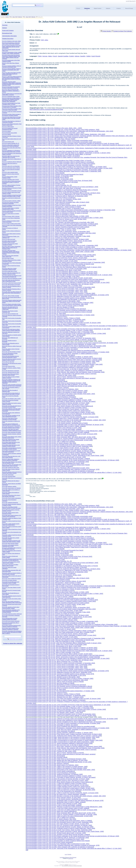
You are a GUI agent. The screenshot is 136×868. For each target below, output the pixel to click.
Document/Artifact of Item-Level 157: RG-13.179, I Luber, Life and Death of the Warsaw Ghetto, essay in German (61, 374)
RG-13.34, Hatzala (6, 131)
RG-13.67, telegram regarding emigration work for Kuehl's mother (12, 211)
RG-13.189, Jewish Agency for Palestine (11, 488)
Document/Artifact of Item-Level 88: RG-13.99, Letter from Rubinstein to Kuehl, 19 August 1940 (55, 265)
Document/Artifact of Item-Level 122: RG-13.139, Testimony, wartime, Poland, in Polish (53, 318)
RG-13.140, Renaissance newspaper (11, 371)
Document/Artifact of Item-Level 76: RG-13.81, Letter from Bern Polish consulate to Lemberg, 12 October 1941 (60, 247)
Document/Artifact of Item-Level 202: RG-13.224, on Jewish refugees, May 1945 (51, 443)
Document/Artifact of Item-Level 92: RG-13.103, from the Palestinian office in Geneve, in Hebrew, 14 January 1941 (61, 272)
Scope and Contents (8, 30)
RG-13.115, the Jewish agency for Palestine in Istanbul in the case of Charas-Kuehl (10, 308)
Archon (7, 17)
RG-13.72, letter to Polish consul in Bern (11, 224)
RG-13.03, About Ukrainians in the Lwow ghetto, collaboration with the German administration (12, 47)
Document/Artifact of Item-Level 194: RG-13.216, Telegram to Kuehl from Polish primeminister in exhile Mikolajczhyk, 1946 (64, 431)
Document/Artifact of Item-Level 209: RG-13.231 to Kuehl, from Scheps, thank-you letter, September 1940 (59, 454)
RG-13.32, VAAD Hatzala (8, 127)
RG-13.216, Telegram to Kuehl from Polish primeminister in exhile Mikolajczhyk (12, 560)
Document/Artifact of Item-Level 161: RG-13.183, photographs (45, 380)
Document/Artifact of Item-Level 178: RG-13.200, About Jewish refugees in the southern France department (59, 406)
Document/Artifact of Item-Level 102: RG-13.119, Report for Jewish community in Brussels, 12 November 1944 (60, 287)
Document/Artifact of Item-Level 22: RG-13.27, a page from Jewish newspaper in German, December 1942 (59, 165)
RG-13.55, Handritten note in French (11, 179)
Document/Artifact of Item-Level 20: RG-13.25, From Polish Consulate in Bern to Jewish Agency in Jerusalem (60, 162)
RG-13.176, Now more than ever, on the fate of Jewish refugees (11, 457)
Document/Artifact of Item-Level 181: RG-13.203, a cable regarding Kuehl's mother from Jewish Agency (58, 411)
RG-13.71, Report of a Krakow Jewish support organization (11, 221)
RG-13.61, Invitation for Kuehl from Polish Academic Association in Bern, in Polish (12, 196)
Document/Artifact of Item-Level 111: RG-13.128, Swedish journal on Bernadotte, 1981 (53, 301)
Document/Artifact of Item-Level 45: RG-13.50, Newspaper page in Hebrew (49, 201)
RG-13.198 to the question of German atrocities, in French (11, 510)
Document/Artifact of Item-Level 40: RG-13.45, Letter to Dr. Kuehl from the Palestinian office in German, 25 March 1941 (63, 193)
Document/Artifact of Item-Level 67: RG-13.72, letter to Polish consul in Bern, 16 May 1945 (54, 235)
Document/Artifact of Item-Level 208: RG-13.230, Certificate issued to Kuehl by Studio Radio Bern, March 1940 (60, 452)
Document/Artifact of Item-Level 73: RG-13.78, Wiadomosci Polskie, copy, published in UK (54, 242)
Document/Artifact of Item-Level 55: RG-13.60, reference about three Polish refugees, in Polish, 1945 (57, 216)
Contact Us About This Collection (123, 31)
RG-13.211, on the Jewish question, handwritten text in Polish (10, 546)
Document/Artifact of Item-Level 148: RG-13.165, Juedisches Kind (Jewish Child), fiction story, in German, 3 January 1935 (64, 360)
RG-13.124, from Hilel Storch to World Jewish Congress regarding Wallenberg (11, 330)
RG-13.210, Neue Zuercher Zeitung (10, 543)
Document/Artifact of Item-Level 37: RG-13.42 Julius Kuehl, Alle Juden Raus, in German (53, 188)
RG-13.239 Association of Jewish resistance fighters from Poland (10, 619)
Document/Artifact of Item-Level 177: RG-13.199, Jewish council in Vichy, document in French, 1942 (57, 405)
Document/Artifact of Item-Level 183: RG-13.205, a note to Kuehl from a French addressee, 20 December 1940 (60, 414)
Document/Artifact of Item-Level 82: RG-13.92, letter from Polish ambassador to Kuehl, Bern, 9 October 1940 (60, 256)
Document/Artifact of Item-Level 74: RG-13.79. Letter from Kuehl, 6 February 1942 (51, 244)
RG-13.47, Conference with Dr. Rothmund (12, 162)
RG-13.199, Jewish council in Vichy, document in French (10, 513)
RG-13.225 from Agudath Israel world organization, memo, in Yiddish (11, 582)
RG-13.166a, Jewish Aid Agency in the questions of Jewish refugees (11, 443)
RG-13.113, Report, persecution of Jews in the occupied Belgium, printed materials (12, 305)
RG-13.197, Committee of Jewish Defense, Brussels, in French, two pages (11, 508)
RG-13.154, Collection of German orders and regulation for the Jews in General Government (11, 410)
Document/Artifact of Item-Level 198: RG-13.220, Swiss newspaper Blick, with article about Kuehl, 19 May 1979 (60, 437)
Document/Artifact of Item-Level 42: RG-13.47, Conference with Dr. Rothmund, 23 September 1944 (57, 196)
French (55, 56)
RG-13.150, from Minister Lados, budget (11, 399)
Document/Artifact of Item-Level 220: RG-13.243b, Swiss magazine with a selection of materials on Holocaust (60, 471)
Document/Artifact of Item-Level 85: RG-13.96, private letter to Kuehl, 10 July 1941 (52, 261)
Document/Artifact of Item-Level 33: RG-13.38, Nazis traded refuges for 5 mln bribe (52, 182)
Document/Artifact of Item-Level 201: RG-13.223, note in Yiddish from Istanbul (50, 442)
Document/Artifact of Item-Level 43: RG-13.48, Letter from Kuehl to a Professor (50, 198)
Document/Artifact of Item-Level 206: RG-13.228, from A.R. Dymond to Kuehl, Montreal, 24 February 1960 (59, 449)
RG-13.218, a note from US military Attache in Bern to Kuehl (10, 565)
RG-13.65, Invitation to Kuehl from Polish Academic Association (12, 206)
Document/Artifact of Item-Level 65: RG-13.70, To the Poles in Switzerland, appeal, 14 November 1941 (58, 232)
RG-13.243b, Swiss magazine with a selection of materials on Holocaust (11, 629)
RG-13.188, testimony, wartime (9, 486)
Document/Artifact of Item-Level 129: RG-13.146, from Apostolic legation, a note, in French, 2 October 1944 (59, 330)
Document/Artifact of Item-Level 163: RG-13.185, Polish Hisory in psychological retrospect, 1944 (56, 383)
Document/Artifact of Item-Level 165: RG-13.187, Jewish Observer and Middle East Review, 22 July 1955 (58, 386)
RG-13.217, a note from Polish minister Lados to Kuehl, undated (11, 562)
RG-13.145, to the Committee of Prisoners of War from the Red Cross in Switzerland (12, 385)
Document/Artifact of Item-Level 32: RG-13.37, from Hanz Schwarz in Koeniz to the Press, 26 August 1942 (59, 181)
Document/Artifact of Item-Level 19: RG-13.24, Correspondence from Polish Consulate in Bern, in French (58, 160)
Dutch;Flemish (96, 56)
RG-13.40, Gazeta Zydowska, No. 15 (11, 143)
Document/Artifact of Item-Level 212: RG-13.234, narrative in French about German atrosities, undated (58, 459)
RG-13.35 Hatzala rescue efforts (10, 133)
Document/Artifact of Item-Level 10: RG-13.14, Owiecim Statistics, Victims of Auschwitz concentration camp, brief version (63, 142)
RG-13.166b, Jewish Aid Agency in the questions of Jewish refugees (11, 446)
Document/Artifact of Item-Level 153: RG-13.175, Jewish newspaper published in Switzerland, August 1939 (59, 367)
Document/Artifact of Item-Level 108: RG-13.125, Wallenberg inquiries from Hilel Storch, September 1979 (59, 296)
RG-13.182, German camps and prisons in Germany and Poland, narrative (12, 472)
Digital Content (98, 8)
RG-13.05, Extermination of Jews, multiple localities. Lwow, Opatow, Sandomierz (12, 53)
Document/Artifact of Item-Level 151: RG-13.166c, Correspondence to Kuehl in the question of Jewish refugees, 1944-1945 (64, 364)
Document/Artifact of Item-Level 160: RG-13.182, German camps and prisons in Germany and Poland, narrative (61, 378)
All (27, 474)
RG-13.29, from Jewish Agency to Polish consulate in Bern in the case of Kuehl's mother (11, 118)
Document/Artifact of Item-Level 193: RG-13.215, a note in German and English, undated (53, 429)
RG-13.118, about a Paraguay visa (10, 314)
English (72, 56)
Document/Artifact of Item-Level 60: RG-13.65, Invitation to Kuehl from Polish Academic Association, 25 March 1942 (62, 224)
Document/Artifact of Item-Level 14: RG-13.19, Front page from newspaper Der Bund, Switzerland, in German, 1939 (62, 151)
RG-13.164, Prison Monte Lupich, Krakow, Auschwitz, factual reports (12, 437)
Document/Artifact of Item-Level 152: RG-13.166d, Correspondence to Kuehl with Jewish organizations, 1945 (60, 366)
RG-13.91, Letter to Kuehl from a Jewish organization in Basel (11, 261)
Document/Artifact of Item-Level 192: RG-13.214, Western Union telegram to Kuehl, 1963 (54, 428)
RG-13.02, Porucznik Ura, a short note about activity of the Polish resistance (11, 43)
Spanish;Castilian (63, 56)
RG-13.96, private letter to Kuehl (10, 271)
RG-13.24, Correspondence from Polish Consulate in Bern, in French (11, 104)
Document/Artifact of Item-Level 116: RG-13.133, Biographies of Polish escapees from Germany (56, 309)
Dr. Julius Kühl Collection (16, 17)
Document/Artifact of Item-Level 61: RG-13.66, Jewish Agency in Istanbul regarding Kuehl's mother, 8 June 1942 (61, 225)
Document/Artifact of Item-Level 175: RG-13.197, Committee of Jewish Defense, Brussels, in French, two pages (61, 401)
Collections (87, 8)
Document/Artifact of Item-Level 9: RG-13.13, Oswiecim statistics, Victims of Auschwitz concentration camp (59, 140)
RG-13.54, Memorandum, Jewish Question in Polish (10, 177)
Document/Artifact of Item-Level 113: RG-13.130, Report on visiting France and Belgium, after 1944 (57, 304)
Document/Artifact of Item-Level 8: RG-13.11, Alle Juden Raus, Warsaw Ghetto (50, 139)
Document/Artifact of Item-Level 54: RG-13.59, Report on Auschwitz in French (50, 215)
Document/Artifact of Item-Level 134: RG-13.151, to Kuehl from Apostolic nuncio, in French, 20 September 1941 (61, 338)
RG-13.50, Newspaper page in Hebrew (11, 168)
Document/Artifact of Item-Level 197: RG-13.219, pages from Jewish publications (51, 435)
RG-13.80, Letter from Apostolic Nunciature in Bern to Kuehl (9, 241)
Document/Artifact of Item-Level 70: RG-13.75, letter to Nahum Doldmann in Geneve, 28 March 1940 (57, 239)
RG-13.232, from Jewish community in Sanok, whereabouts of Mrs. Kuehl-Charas (12, 602)
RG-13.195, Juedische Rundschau (10, 502)
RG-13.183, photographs (8, 475)
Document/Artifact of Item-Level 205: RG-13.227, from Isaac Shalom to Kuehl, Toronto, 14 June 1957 (57, 448)
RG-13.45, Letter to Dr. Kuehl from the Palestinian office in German (11, 157)
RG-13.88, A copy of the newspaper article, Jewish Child (10, 256)
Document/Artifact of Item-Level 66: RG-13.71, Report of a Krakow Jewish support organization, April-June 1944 (61, 233)
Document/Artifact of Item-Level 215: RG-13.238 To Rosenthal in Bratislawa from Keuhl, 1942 (55, 463)
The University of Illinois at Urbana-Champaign (72, 866)
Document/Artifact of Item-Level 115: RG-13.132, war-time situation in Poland (50, 307)
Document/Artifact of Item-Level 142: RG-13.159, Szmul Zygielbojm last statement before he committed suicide (60, 350)
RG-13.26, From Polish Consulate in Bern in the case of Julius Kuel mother (12, 109)
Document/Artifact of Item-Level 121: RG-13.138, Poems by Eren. (46, 316)
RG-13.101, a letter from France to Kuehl (12, 283)
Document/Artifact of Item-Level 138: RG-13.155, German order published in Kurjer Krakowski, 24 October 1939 (61, 344)
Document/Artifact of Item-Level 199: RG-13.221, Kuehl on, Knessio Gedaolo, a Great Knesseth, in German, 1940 (61, 438)
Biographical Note (7, 33)
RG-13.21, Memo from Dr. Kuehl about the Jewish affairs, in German (12, 94)
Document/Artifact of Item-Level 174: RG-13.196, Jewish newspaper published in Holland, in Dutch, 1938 (58, 400)
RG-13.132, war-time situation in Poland (11, 352)
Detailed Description (8, 39)
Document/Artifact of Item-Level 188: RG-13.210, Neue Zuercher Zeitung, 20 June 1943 (53, 421)
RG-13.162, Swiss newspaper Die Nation (12, 432)
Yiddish (88, 56)
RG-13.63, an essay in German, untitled (11, 201)
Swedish (83, 56)
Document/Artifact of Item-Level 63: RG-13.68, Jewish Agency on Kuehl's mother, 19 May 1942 (55, 228)
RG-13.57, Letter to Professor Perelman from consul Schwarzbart (11, 186)
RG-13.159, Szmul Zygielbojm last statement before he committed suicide (11, 424)
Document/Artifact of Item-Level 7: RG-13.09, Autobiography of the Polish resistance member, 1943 (57, 137)
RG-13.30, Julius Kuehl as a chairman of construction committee (11, 122)
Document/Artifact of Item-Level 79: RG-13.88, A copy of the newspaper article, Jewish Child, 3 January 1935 (60, 252)
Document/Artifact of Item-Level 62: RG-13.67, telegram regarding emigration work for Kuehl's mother (57, 227)
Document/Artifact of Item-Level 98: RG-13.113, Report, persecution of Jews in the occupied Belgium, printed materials (63, 281)
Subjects (108, 8)
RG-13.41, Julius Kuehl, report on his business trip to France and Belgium (11, 145)
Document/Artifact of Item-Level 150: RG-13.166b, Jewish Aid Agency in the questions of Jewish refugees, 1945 (61, 363)
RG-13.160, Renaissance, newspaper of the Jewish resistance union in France (11, 427)
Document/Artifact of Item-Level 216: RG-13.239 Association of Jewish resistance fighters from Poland (58, 465)
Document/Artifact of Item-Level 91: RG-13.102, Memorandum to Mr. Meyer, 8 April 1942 (53, 270)
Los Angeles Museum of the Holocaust (68, 857)
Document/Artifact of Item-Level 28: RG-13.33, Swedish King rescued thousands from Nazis (54, 174)
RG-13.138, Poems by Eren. (9, 366)
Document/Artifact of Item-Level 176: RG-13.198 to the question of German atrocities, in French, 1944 (57, 403)
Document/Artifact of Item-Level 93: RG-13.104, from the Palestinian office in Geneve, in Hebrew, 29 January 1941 (61, 273)
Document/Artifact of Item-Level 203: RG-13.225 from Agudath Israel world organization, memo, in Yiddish (59, 445)
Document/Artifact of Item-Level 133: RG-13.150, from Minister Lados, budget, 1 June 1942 (54, 337)
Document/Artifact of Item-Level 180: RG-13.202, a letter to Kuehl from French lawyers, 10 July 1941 (57, 409)
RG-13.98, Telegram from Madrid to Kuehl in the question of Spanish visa (12, 276)
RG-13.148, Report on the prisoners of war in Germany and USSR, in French (11, 394)
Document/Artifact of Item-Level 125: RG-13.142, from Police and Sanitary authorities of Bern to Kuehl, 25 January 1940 (63, 323)
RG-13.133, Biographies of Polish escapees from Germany (10, 354)
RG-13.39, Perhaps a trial (8, 142)
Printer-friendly (107, 31)
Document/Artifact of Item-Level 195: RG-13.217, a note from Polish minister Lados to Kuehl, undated (57, 432)
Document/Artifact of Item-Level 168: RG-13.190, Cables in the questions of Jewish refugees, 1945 (57, 391)
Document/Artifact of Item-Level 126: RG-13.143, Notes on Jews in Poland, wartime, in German (55, 324)
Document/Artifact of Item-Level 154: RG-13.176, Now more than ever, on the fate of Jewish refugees (57, 369)
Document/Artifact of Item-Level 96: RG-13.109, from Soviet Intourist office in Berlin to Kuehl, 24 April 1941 (59, 278)
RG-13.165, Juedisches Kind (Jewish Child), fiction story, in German (11, 440)
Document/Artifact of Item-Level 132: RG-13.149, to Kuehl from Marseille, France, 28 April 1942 (55, 335)
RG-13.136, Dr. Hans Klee (8, 362)
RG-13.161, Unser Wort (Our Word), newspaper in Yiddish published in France (12, 430)
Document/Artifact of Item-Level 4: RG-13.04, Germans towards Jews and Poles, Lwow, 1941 (55, 133)
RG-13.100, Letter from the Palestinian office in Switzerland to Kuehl (11, 281)
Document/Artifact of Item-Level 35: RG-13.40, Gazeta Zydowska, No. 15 (49, 185)
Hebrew (77, 56)
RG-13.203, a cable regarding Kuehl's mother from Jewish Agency (11, 524)
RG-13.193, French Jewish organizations (12, 498)
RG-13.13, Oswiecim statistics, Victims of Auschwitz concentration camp (12, 66)
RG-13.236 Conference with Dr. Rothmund (12, 614)
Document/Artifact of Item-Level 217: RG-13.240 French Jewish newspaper (49, 466)
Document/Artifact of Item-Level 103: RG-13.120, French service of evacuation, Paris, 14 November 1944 (59, 289)
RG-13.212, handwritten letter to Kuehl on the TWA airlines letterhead (12, 548)
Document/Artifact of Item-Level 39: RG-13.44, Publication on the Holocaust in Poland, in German (56, 191)
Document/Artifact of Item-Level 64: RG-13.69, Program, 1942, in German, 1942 (51, 230)
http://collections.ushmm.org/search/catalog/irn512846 (46, 109)
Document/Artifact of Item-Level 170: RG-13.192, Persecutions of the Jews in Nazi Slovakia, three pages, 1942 (60, 394)
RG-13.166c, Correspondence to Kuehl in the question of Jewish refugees (12, 448)
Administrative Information (9, 36)
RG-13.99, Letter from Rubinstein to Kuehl (12, 278)
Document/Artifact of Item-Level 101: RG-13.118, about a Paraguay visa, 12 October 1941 (54, 286)
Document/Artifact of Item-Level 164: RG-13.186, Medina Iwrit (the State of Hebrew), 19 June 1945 (57, 384)
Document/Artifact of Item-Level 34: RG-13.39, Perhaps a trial (45, 184)
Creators (119, 8)
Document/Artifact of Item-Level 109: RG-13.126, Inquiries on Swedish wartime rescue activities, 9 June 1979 (60, 298)
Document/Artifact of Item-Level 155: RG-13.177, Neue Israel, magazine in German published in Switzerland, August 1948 (64, 371)
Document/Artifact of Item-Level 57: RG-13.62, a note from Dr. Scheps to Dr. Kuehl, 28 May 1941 (56, 219)
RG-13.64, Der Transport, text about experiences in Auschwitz (10, 203)
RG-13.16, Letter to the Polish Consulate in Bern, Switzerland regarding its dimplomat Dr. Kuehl (12, 74)
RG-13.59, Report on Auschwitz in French (12, 191)
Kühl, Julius (45, 40)
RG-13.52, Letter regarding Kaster (10, 172)
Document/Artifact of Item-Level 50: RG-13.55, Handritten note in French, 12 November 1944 (55, 208)
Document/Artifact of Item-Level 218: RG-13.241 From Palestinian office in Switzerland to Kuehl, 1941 (57, 468)
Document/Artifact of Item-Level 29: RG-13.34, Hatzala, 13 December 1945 (49, 176)
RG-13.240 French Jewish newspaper (11, 621)
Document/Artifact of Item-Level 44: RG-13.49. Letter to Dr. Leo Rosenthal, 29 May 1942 (53, 199)
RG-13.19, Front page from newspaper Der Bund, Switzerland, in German (11, 87)
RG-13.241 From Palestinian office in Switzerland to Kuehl (11, 623)
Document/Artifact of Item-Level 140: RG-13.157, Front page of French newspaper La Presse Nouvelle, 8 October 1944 (63, 347)
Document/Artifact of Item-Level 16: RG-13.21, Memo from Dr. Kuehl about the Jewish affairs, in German (58, 154)
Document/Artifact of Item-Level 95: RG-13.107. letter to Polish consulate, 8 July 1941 (52, 276)
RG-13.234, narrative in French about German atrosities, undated (11, 608)
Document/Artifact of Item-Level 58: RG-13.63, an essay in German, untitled (49, 221)
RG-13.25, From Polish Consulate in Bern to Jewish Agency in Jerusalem (12, 106)
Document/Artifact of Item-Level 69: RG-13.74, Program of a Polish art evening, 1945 (52, 238)
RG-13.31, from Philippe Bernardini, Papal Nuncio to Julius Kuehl (12, 124)
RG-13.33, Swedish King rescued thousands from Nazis (10, 129)
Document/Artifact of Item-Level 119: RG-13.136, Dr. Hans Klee (46, 313)
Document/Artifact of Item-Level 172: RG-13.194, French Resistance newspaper (51, 397)
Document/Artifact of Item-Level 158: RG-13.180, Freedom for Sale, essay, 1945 (51, 375)
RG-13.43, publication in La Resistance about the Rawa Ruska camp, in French (11, 151)
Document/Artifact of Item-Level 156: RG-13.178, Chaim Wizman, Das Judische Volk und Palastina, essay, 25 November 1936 (65, 372)
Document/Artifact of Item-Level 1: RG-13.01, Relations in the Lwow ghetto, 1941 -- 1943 (54, 128)
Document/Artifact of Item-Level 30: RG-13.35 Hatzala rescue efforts (47, 177)
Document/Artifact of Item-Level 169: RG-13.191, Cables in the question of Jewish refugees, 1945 (56, 392)
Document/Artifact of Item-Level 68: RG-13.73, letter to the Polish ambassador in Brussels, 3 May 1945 (58, 236)
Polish (40, 56)
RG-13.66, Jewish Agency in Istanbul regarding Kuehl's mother (11, 209)
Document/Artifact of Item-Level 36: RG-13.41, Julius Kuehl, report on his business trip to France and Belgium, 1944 (62, 187)
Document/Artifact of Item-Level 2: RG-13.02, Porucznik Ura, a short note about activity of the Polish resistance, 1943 (62, 130)
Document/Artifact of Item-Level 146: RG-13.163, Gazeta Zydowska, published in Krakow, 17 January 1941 (59, 357)
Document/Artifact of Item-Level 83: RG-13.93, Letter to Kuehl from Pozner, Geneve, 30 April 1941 (56, 258)
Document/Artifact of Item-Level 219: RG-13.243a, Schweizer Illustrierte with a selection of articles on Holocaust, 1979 (62, 469)
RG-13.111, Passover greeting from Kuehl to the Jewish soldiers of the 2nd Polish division (12, 301)
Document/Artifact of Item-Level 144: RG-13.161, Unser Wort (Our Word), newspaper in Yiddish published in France (62, 354)
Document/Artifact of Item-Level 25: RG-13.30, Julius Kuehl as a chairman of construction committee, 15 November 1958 (63, 170)
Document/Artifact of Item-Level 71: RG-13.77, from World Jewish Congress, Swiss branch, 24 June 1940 (59, 241)
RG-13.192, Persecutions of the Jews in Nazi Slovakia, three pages (11, 496)
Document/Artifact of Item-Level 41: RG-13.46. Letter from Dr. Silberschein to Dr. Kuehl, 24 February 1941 (59, 194)
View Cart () (132, 1)
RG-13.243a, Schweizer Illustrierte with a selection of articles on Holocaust (12, 626)
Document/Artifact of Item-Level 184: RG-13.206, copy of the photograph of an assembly (53, 415)
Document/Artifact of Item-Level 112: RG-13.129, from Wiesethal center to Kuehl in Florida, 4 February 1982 (59, 303)
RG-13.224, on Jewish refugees (9, 580)
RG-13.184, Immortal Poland (9, 476)
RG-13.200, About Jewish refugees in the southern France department (12, 516)
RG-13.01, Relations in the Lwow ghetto (11, 41)
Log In (127, 1)
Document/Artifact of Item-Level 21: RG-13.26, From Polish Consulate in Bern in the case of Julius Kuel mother (60, 164)
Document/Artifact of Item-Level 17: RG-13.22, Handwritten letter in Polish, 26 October (53, 156)
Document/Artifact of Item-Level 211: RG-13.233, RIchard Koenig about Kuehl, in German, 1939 (56, 457)
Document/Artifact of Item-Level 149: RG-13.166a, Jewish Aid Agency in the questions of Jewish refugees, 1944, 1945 (62, 361)
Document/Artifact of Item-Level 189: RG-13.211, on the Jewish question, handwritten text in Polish (57, 423)
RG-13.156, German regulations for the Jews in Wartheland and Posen (11, 416)
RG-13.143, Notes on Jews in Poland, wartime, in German (11, 377)
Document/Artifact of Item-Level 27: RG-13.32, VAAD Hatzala (45, 173)
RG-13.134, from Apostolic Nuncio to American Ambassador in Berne (11, 357)
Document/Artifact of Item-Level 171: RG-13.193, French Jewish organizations (50, 395)
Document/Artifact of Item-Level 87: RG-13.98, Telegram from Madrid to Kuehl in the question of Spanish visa (60, 264)
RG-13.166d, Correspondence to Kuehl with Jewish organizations (11, 451)
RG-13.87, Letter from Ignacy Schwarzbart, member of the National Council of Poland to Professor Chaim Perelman (11, 252)
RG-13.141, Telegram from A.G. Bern (11, 372)
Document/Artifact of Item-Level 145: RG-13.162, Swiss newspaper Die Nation (50, 355)
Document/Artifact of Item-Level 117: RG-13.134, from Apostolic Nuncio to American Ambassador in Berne (59, 310)
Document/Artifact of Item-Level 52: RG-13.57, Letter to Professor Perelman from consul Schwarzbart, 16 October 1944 (63, 211)
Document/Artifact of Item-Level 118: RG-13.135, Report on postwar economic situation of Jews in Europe (59, 312)
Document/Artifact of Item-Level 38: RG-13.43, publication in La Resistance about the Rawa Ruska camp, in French (62, 190)
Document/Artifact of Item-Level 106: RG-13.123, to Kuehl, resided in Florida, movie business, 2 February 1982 (60, 293)
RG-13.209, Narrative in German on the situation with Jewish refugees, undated (11, 541)
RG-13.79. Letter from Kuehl (9, 239)
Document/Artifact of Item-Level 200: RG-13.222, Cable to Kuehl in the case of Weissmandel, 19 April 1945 (59, 440)
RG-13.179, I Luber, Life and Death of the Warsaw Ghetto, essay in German (12, 465)
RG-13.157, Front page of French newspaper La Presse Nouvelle (10, 419)
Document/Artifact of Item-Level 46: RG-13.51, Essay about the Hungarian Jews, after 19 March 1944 (57, 202)
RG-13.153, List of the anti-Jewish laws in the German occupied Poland (12, 406)
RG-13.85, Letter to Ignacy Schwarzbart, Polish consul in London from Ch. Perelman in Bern (11, 248)
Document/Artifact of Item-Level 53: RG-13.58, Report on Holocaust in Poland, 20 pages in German (57, 213)
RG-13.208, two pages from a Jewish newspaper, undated (11, 538)
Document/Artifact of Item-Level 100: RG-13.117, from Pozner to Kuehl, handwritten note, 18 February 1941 (59, 284)
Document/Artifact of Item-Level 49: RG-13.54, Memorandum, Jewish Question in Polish (53, 207)
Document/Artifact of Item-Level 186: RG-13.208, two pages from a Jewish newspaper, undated (55, 418)
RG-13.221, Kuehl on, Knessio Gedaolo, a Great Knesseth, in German (12, 574)
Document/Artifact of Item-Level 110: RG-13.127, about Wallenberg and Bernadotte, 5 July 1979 (56, 299)
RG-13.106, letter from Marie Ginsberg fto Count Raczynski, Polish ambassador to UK (12, 293)
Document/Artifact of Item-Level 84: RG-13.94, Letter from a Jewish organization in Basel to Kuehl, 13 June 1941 (61, 259)
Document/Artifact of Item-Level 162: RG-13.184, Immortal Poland (46, 381)
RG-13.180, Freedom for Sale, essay (11, 467)
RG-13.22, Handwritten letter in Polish (11, 96)
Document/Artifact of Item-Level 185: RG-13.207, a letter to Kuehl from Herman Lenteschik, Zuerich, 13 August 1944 (62, 417)
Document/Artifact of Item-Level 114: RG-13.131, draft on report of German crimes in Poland (55, 306)
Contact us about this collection (13, 643)
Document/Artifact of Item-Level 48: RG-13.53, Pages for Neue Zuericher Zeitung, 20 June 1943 (56, 205)
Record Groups (129, 8)
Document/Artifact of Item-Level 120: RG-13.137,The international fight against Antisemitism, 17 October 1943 (60, 315)
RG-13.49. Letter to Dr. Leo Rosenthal (11, 166)
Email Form (71, 858)
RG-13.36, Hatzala (6, 134)
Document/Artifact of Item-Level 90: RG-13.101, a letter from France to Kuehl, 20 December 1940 (56, 269)
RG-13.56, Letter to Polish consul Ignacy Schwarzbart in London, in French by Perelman (11, 182)
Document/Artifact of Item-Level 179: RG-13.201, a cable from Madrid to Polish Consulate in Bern (56, 408)
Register (69, 854)
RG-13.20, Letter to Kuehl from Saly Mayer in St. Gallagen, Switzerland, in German (11, 91)
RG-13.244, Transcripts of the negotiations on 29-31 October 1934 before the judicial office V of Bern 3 (12, 632)
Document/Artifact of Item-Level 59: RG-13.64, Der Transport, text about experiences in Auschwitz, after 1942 (60, 222)
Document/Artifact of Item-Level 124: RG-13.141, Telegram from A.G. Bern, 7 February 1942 (55, 321)
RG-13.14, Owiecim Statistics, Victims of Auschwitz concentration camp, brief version (11, 70)
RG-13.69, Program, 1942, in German (11, 216)
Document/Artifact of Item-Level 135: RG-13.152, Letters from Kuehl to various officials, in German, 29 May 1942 (61, 340)
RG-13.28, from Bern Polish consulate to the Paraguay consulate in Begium (11, 115)
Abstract (5, 28)
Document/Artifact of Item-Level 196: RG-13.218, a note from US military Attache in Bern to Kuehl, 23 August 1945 (61, 434)
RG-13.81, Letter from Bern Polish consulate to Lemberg (10, 244)
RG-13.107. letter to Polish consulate (11, 296)
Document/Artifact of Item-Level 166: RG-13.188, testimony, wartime (47, 388)
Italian (50, 56)
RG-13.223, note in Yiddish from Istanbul (12, 579)
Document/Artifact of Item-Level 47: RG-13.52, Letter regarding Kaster (48, 204)
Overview (5, 25)
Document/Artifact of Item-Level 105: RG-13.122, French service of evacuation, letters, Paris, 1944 (56, 292)
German (45, 56)
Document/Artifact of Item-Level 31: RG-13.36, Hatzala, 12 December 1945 (49, 179)
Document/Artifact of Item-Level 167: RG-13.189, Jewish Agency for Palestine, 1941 (52, 389)
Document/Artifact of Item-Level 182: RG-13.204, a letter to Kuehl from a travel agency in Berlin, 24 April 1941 (60, 412)
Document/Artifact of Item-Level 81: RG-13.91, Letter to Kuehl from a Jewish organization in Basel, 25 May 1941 (61, 255)
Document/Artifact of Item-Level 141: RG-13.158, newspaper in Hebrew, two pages (52, 349)
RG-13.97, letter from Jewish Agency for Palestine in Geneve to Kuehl (11, 273)
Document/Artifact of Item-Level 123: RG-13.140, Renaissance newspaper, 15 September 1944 (55, 320)
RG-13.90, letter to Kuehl (8, 258)
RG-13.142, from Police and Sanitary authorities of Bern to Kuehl (11, 374)
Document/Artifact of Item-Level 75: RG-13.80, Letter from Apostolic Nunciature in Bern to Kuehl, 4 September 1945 (62, 245)
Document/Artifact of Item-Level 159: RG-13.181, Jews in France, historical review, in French (55, 377)
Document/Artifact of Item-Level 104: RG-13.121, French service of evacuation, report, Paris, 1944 (56, 290)
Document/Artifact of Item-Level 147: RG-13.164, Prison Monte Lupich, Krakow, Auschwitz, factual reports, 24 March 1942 (64, 358)
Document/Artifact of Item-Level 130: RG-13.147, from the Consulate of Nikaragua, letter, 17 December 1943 (60, 332)
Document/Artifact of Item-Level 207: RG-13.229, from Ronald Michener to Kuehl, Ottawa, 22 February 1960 (59, 451)
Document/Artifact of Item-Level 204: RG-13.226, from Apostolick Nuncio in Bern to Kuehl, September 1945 (59, 446)
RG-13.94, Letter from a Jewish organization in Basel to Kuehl (9, 269)
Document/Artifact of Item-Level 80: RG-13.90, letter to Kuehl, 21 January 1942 (50, 253)
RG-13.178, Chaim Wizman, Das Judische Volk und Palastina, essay (12, 462)
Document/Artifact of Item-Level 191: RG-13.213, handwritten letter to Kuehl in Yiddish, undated (56, 426)
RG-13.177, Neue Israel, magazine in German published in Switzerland (11, 460)
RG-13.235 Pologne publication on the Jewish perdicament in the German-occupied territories (11, 611)
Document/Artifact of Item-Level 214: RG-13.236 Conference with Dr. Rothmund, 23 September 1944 (57, 462)
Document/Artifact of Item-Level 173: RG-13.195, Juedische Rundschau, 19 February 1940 (54, 398)
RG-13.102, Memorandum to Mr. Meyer (11, 285)
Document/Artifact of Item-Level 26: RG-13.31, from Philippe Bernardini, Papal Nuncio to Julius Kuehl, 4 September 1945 (63, 171)
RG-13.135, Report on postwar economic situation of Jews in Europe (12, 360)
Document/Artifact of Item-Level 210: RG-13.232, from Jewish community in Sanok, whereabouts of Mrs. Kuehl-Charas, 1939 (65, 455)
